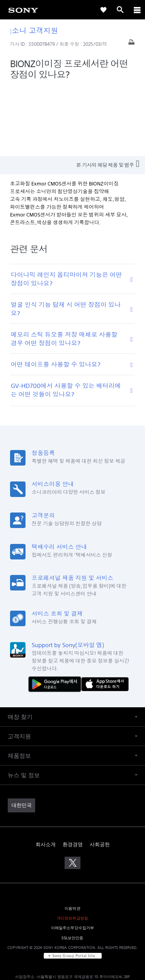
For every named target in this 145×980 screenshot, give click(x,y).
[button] (72, 647)
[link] (23, 10)
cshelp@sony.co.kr (117, 945)
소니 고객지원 (34, 30)
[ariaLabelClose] (137, 10)
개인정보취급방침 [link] (72, 849)
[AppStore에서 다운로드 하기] (105, 614)
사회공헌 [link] (100, 775)
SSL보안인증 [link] (72, 868)
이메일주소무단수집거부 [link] (73, 858)
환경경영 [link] (73, 775)
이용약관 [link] (72, 839)
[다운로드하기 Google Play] (56, 614)
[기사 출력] (131, 44)
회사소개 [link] (46, 775)
